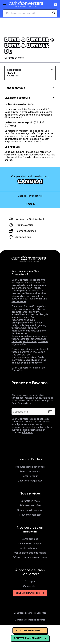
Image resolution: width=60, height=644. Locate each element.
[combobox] (30, 13)
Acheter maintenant (28, 638)
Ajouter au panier (28, 630)
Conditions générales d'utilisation (30, 613)
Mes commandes (30, 472)
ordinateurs (30, 341)
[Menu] (4, 5)
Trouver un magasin (30, 515)
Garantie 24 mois (30, 501)
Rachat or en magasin (30, 544)
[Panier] (56, 4)
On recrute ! (30, 586)
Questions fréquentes (30, 481)
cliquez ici (28, 432)
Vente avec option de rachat (30, 553)
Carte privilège (30, 539)
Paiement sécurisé (30, 506)
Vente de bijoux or (30, 548)
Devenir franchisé (28, 593)
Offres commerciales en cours (30, 558)
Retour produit (30, 476)
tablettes (17, 341)
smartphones (39, 339)
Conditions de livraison (30, 510)
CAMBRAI (30, 181)
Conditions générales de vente (30, 620)
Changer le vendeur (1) (30, 196)
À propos (30, 582)
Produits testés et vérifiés (30, 467)
